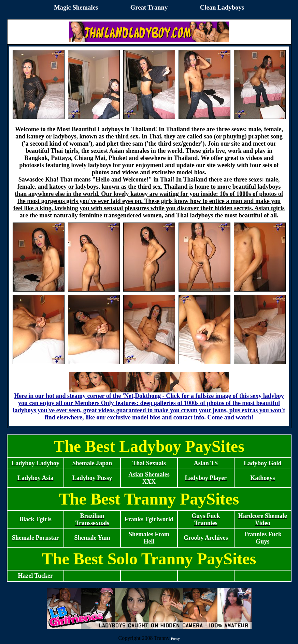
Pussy (175, 639)
